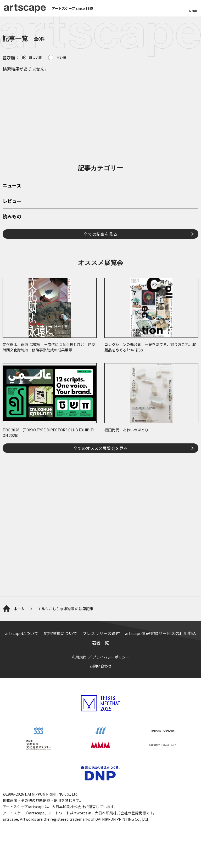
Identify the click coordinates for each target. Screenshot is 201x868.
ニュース (12, 186)
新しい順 (31, 58)
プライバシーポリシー (111, 657)
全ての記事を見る (100, 234)
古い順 (57, 58)
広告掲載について (60, 633)
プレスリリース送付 (101, 633)
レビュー (12, 201)
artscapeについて (22, 633)
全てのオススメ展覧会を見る (100, 448)
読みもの (12, 217)
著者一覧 (100, 643)
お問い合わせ (100, 666)
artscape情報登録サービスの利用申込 (161, 633)
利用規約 (79, 657)
